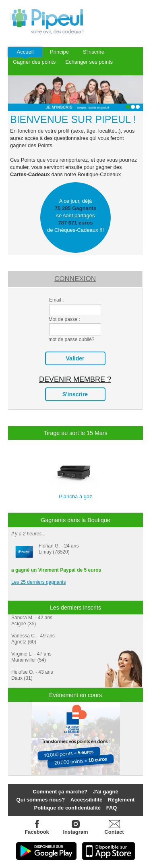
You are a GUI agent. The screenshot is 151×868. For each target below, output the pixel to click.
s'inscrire (75, 394)
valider (75, 358)
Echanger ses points (89, 62)
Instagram (76, 827)
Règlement (121, 800)
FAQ (112, 808)
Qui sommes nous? (41, 800)
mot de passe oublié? (71, 339)
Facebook (37, 827)
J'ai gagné (106, 792)
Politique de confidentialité (67, 808)
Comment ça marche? (60, 792)
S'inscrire (94, 52)
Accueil (25, 52)
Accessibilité (87, 800)
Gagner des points (34, 62)
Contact (114, 832)
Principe (59, 52)
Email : (57, 300)
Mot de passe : (64, 319)
